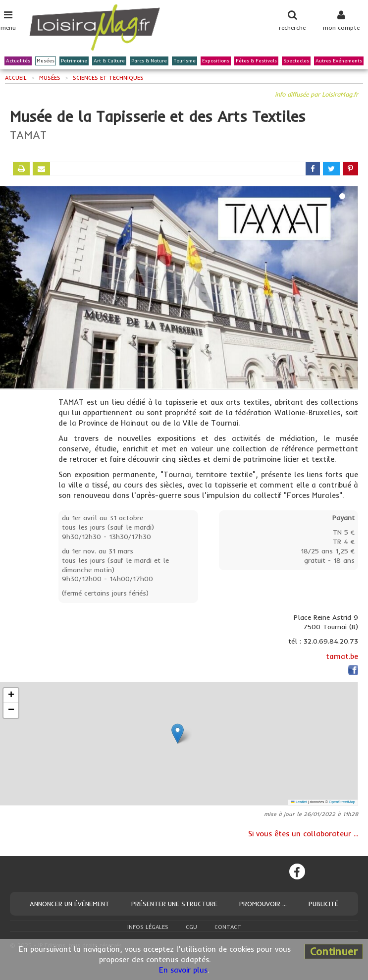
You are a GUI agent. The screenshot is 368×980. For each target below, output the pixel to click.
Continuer (334, 951)
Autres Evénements (339, 61)
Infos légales (148, 927)
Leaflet (299, 802)
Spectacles (296, 61)
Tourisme (184, 61)
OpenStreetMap (342, 802)
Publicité (323, 904)
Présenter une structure (174, 904)
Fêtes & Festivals (256, 61)
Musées (46, 61)
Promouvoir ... (263, 904)
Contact (228, 927)
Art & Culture (109, 61)
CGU (191, 927)
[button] (178, 734)
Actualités (18, 61)
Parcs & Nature (149, 61)
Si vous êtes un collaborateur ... (303, 834)
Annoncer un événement (70, 904)
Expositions (216, 61)
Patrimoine (74, 61)
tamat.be (342, 656)
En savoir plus (183, 970)
